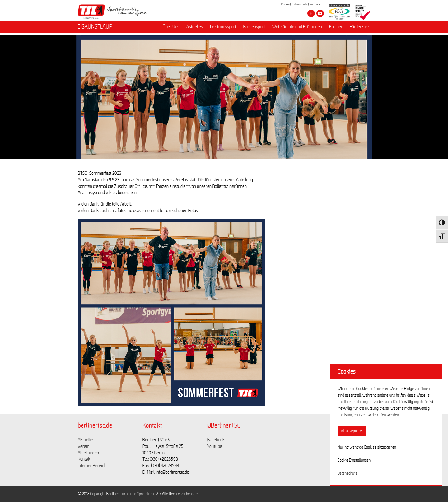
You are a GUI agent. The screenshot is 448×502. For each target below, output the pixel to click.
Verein (84, 446)
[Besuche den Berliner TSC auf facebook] (311, 13)
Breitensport (254, 28)
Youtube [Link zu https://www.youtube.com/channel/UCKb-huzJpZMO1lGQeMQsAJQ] (215, 446)
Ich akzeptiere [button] (352, 431)
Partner (336, 28)
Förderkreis (360, 28)
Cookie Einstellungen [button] (354, 460)
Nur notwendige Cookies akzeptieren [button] (367, 447)
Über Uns (171, 28)
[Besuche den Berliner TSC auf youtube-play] (320, 13)
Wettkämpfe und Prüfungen (297, 28)
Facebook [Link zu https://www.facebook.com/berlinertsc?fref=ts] (216, 440)
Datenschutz (300, 4)
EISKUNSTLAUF (95, 28)
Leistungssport (223, 28)
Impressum (317, 4)
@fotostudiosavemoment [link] (137, 211)
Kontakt (85, 459)
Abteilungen (88, 453)
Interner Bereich (92, 466)
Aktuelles (195, 28)
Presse (285, 4)
